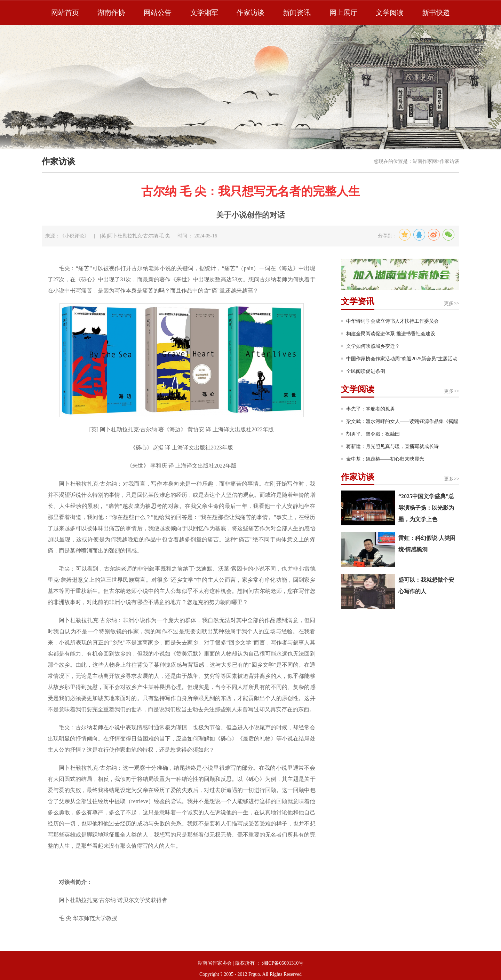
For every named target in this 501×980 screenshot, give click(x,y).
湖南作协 (111, 13)
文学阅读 (390, 13)
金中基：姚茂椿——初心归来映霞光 (385, 459)
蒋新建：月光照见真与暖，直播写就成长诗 (392, 446)
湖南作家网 (425, 161)
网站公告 (158, 13)
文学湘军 (204, 13)
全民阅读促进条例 (366, 371)
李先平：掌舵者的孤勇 (371, 409)
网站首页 (65, 13)
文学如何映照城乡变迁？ (373, 346)
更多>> (452, 303)
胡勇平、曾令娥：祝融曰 (373, 434)
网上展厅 (343, 13)
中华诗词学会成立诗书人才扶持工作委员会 (392, 321)
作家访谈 (250, 13)
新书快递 (436, 13)
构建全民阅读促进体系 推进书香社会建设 (391, 334)
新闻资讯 (297, 13)
